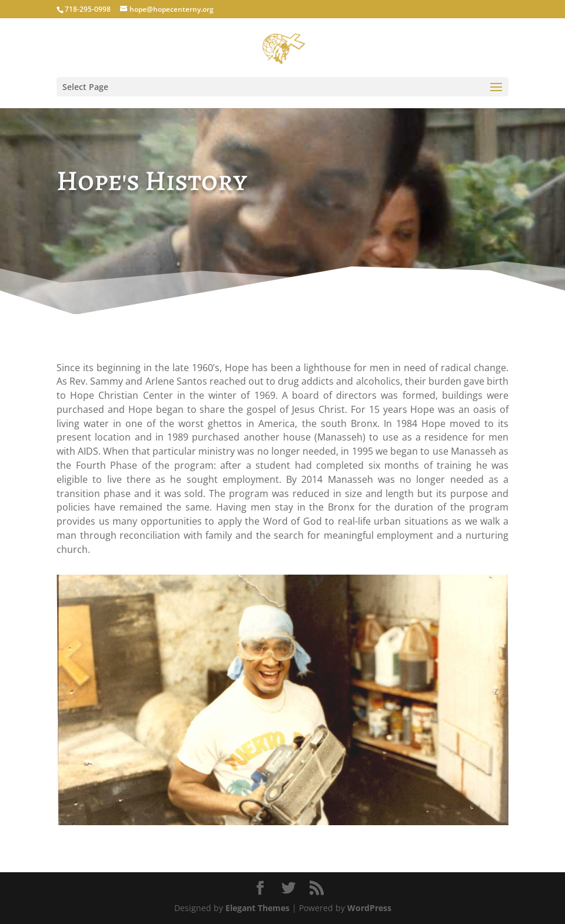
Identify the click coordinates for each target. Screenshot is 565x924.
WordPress (369, 908)
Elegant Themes (257, 908)
